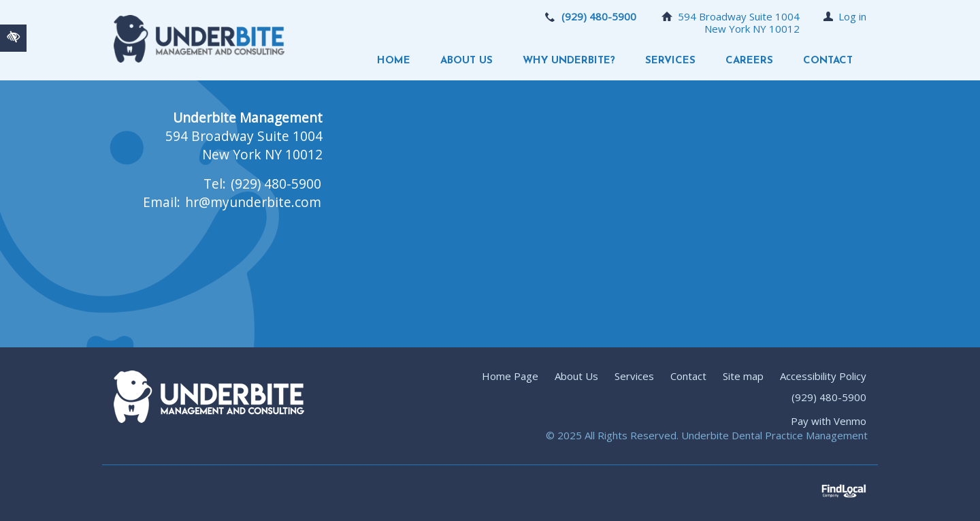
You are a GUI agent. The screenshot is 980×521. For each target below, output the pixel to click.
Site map (743, 376)
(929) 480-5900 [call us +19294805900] (599, 16)
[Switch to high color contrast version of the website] (13, 38)
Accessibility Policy (823, 376)
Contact (828, 61)
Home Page (510, 376)
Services (670, 61)
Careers (749, 61)
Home (394, 61)
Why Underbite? (569, 61)
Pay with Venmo (829, 421)
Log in (852, 16)
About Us (467, 61)
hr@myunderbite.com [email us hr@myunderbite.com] (253, 202)
